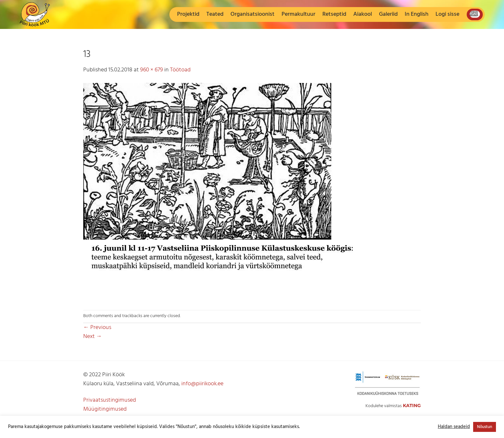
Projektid (188, 14)
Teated (215, 14)
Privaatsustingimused (110, 400)
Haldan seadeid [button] (454, 427)
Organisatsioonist (252, 14)
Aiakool (363, 14)
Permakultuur (298, 14)
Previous (97, 328)
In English (417, 14)
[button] (447, 14)
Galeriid (388, 14)
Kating (412, 406)
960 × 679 (152, 70)
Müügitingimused (105, 409)
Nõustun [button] (485, 427)
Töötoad (180, 70)
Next (93, 337)
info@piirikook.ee (202, 384)
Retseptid (334, 14)
